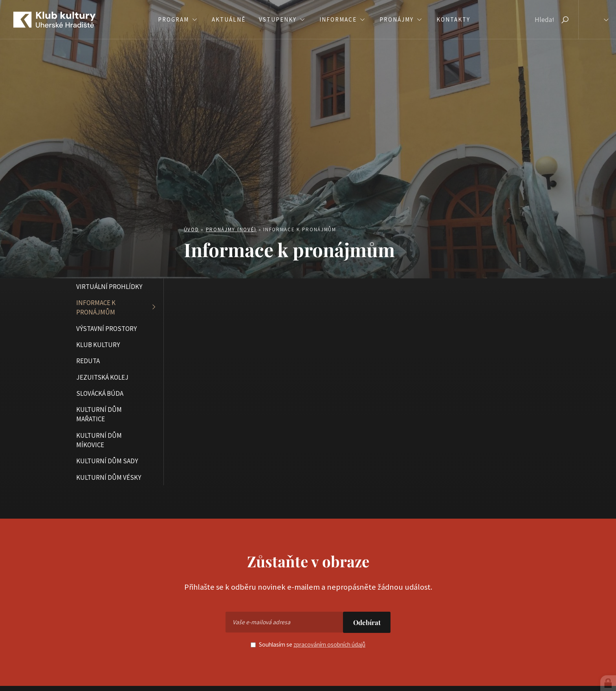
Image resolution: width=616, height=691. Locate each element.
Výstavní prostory (106, 329)
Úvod (192, 229)
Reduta (88, 361)
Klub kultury (98, 345)
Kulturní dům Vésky (109, 477)
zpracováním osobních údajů (329, 644)
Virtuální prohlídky (109, 287)
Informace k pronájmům (96, 307)
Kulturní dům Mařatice (99, 414)
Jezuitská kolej (102, 377)
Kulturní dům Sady (107, 461)
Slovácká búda (100, 393)
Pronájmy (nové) (231, 229)
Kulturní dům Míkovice (99, 440)
